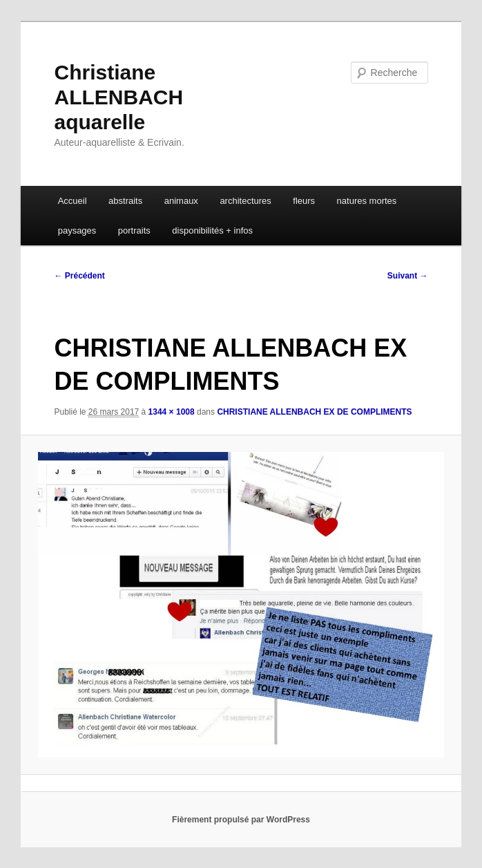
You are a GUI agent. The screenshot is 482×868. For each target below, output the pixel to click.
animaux (181, 201)
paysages (77, 230)
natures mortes (367, 201)
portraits (134, 230)
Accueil (73, 201)
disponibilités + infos (212, 230)
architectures (245, 201)
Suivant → (408, 276)
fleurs (304, 201)
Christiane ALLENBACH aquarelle (118, 97)
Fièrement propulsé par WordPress (241, 820)
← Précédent (79, 276)
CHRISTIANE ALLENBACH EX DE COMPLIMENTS (314, 412)
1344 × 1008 (172, 412)
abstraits (125, 201)
